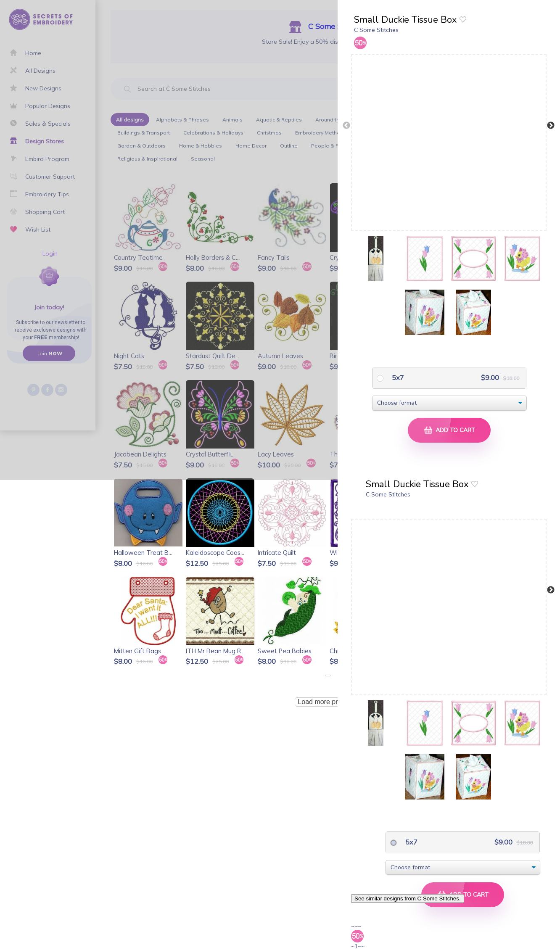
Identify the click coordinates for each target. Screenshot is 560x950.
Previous (346, 126)
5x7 (397, 377)
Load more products (328, 702)
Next (551, 126)
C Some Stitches (376, 30)
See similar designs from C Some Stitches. (408, 899)
